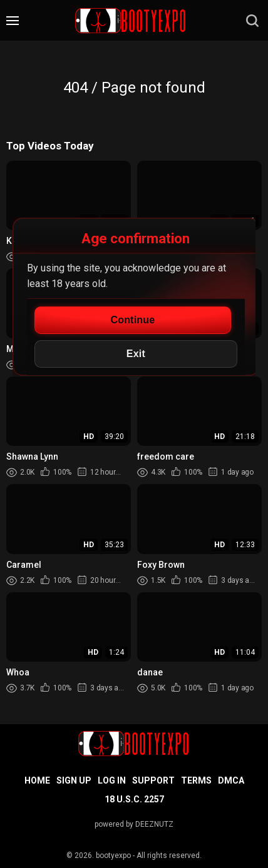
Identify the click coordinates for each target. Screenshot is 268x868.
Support (153, 780)
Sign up (74, 780)
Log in (112, 780)
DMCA (231, 780)
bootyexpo (113, 855)
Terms (196, 780)
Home (37, 780)
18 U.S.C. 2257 (134, 799)
